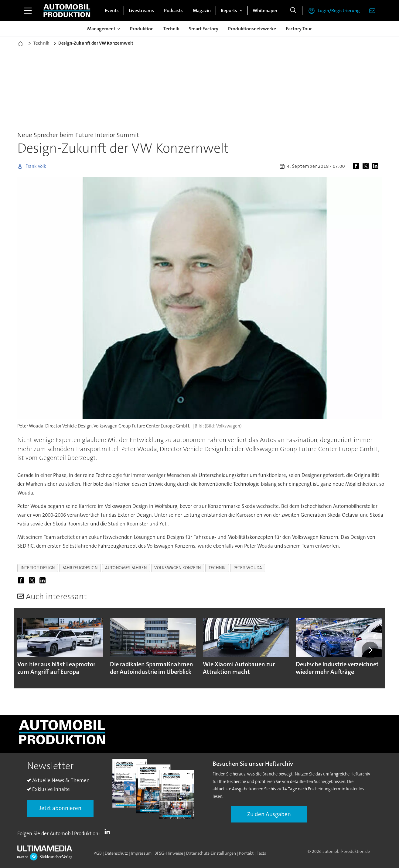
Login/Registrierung (339, 10)
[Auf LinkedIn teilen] (377, 166)
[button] (370, 650)
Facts (261, 853)
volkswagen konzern (178, 568)
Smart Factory (204, 29)
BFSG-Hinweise (169, 853)
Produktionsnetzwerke (252, 29)
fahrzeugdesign (80, 568)
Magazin (202, 10)
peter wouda (248, 568)
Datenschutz (116, 853)
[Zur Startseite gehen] (67, 11)
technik (217, 568)
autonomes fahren (126, 568)
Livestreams (141, 10)
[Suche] (293, 11)
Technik (171, 29)
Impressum (141, 853)
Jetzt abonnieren (60, 808)
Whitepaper (265, 10)
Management (101, 29)
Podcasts (173, 10)
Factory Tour (299, 29)
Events (112, 10)
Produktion (142, 29)
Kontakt (246, 853)
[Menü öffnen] (28, 11)
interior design (38, 568)
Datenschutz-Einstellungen (211, 853)
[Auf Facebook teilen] (357, 166)
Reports (229, 10)
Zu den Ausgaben (269, 814)
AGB (98, 853)
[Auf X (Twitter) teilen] (367, 166)
